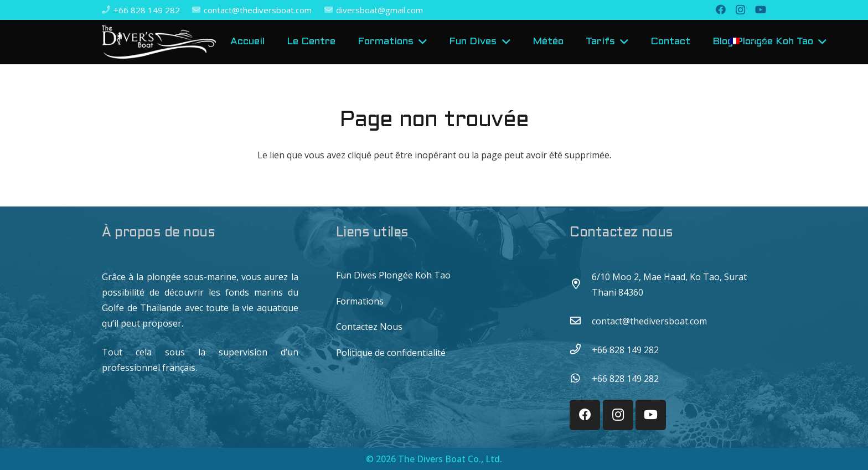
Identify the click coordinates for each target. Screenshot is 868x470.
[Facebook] (721, 9)
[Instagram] (740, 10)
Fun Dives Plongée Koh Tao (393, 275)
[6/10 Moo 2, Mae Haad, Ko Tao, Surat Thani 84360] (581, 285)
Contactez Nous (369, 327)
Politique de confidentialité (391, 353)
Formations (360, 301)
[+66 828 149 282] (581, 350)
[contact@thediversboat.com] (581, 321)
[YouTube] (761, 9)
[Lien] (159, 42)
